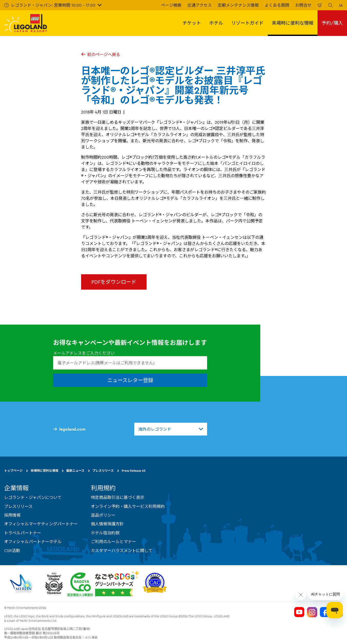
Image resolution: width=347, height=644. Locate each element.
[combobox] (171, 429)
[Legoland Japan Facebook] (325, 612)
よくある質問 (277, 5)
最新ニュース (75, 471)
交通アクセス (200, 5)
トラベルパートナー (23, 533)
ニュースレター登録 (130, 380)
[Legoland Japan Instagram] (312, 612)
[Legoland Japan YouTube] (299, 612)
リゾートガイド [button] (247, 23)
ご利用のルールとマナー (113, 542)
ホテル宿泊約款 (105, 533)
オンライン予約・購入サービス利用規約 (128, 506)
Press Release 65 (134, 471)
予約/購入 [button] (332, 23)
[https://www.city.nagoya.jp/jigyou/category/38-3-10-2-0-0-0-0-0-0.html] (103, 583)
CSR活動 (12, 551)
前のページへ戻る (101, 54)
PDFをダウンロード (114, 282)
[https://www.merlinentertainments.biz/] (22, 583)
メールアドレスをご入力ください (84, 353)
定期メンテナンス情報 (238, 5)
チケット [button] (192, 23)
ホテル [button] (216, 23)
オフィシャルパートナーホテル (33, 542)
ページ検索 (171, 5)
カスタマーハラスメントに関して (122, 551)
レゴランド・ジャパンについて (33, 497)
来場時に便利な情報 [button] (293, 23)
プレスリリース (103, 471)
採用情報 (12, 515)
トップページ (13, 471)
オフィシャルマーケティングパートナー (41, 524)
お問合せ (303, 5)
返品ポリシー (103, 515)
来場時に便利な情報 (44, 471)
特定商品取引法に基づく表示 (118, 497)
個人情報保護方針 (107, 524)
